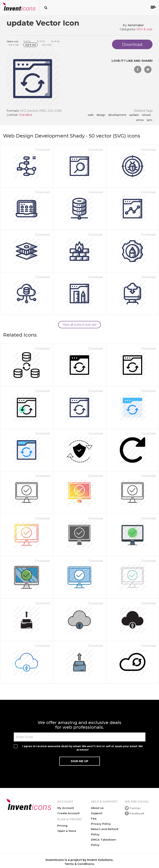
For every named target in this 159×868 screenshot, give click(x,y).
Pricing (62, 826)
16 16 (27, 41)
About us (97, 808)
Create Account (68, 813)
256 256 (30, 45)
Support (97, 813)
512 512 (47, 45)
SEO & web (145, 29)
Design (101, 115)
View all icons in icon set (79, 325)
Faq (94, 818)
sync (150, 120)
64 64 (56, 41)
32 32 (41, 41)
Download (42, 150)
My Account (66, 808)
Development (117, 115)
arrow (140, 120)
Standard (25, 115)
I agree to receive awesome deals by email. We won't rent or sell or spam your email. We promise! (83, 748)
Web (91, 115)
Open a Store (67, 831)
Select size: (13, 41)
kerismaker (136, 25)
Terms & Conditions (79, 864)
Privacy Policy (101, 824)
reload (146, 115)
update (134, 115)
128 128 (14, 45)
